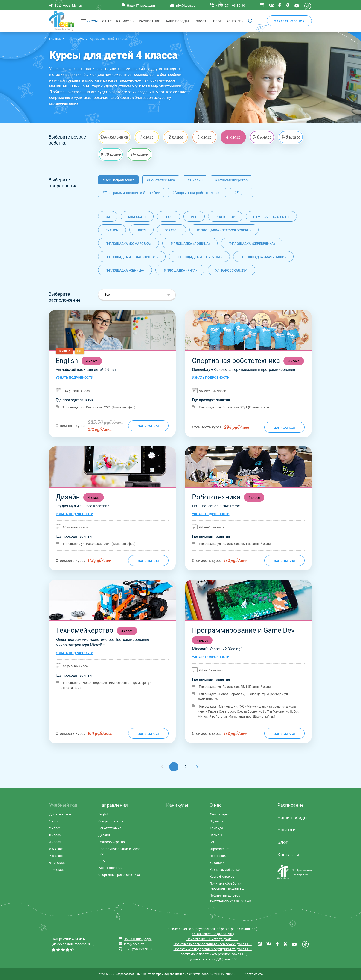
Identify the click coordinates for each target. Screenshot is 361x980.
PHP (194, 217)
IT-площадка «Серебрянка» (252, 244)
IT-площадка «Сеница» (125, 270)
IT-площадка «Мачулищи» (263, 257)
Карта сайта (254, 974)
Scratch (172, 230)
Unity (141, 230)
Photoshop (225, 217)
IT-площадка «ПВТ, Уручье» (199, 257)
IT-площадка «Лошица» (190, 244)
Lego (169, 217)
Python (112, 230)
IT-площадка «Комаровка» (128, 244)
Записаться (148, 426)
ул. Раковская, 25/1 (232, 270)
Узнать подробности (74, 378)
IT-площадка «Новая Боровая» (132, 257)
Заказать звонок (289, 21)
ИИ (108, 217)
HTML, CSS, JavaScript (271, 217)
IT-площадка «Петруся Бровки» (224, 230)
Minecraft (137, 217)
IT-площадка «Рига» (180, 270)
